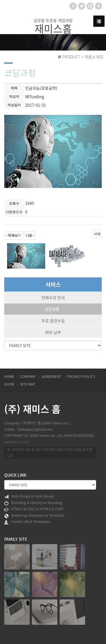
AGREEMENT (51, 376)
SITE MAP (28, 384)
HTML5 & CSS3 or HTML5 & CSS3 (34, 509)
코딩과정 (52, 309)
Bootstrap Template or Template (34, 516)
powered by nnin (17, 442)
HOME (9, 376)
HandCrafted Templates (27, 522)
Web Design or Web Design (29, 496)
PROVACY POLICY (81, 376)
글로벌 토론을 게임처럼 (53, 26)
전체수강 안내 (53, 297)
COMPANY (28, 376)
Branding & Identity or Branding (33, 503)
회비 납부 (53, 332)
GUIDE (9, 384)
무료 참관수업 (53, 321)
